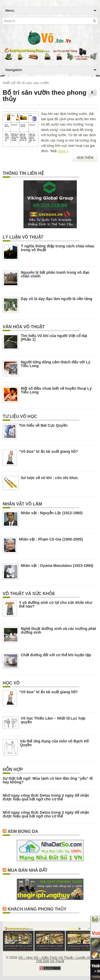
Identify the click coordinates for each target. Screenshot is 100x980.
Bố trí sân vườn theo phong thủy (45, 96)
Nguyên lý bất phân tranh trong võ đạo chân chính (55, 274)
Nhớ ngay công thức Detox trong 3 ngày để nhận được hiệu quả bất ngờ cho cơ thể (46, 797)
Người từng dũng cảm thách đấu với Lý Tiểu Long (55, 364)
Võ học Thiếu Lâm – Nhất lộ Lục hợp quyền (53, 720)
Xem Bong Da (23, 831)
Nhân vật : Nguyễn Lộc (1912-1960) (52, 513)
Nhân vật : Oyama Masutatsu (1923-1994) (57, 566)
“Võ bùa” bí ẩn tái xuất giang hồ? (48, 451)
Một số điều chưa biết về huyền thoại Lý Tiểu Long (56, 390)
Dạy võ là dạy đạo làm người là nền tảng (57, 299)
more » (63, 151)
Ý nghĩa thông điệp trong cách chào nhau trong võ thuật (58, 248)
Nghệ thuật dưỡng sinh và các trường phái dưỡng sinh (58, 630)
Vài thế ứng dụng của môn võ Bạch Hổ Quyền (54, 743)
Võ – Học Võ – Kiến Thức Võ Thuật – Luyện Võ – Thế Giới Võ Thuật (56, 959)
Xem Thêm (85, 158)
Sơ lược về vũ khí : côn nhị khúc (49, 478)
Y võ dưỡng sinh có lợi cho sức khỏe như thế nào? (55, 604)
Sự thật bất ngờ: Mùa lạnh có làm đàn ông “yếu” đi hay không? (48, 780)
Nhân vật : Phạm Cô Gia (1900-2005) (51, 539)
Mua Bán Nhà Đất (27, 870)
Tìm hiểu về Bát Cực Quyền (43, 425)
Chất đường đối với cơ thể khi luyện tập (56, 655)
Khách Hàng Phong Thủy (37, 909)
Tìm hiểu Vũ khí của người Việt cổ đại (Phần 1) (54, 338)
